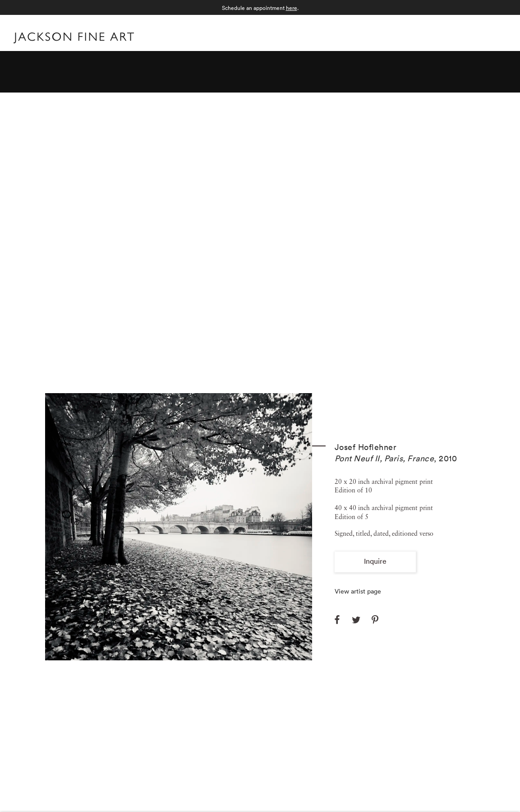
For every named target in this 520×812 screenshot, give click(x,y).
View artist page (358, 591)
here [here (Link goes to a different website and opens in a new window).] (292, 8)
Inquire (375, 561)
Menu (498, 37)
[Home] (74, 40)
